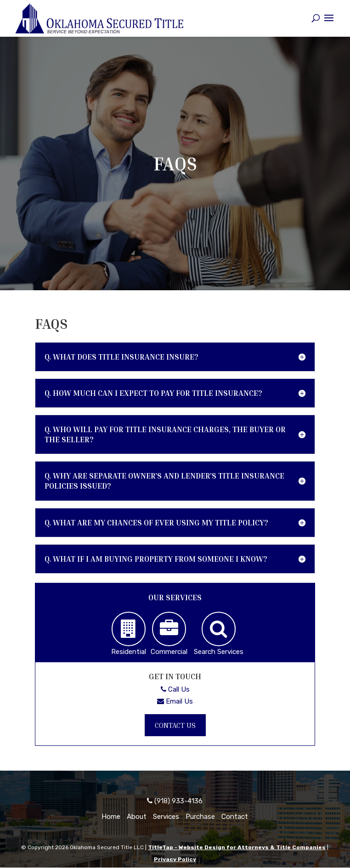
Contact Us (175, 725)
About (137, 817)
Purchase (200, 817)
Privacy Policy (175, 859)
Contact (235, 817)
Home (111, 817)
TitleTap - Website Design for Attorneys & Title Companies (237, 848)
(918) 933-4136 (175, 801)
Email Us (175, 701)
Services (166, 817)
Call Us (175, 689)
